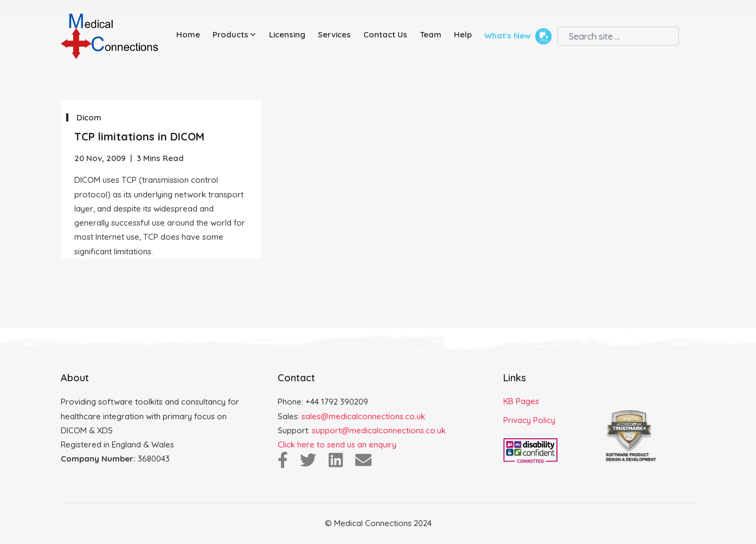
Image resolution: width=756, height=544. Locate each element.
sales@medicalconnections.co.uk (363, 416)
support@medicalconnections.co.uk (379, 430)
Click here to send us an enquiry (337, 444)
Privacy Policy (529, 420)
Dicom (89, 117)
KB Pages (521, 401)
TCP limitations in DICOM (139, 136)
